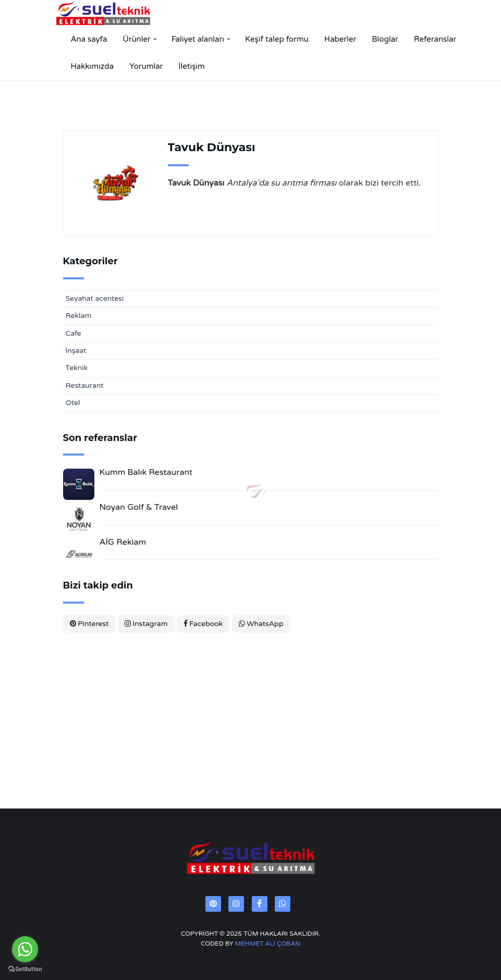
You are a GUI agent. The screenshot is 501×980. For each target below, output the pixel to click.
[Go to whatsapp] (25, 949)
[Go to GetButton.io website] (25, 969)
